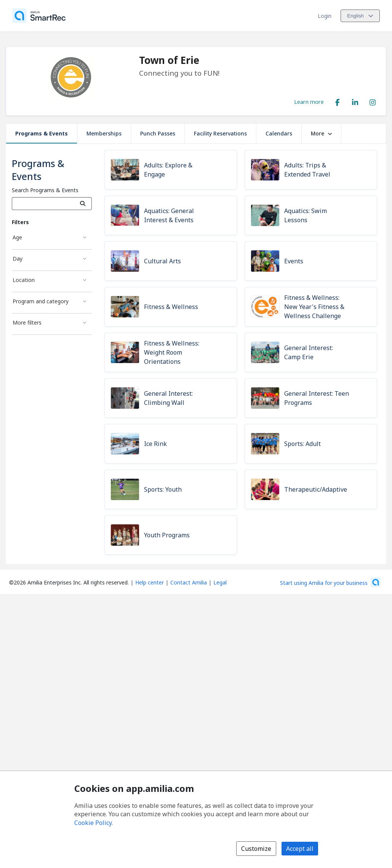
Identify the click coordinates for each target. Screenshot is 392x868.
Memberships (104, 133)
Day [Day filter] (18, 259)
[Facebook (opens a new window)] (338, 101)
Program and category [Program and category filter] (41, 301)
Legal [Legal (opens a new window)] (220, 582)
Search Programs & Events (45, 190)
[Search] (83, 204)
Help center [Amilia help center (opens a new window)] (150, 582)
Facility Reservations (220, 133)
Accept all (300, 849)
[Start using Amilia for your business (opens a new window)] (330, 582)
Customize (256, 849)
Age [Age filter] (17, 237)
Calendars (279, 133)
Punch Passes (158, 133)
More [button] (321, 133)
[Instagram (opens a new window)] (373, 101)
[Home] (39, 16)
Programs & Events (42, 133)
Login (325, 16)
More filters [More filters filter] (27, 323)
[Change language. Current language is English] (360, 16)
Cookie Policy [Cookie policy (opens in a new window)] (93, 823)
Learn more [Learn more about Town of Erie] (309, 102)
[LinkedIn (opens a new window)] (355, 101)
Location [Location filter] (24, 280)
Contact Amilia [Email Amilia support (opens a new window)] (189, 582)
